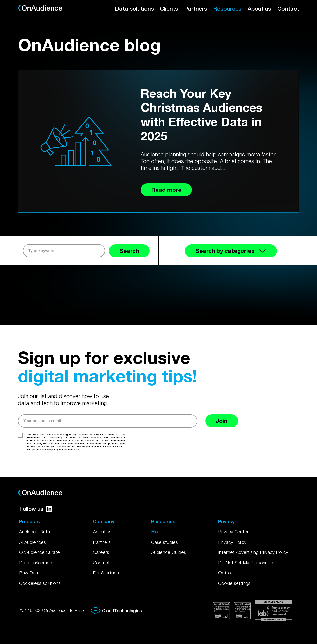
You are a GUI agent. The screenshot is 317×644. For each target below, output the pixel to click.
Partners (196, 9)
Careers (101, 552)
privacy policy (50, 449)
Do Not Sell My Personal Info (248, 563)
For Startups (106, 573)
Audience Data (34, 532)
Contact (288, 9)
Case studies (164, 542)
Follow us (36, 509)
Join (222, 421)
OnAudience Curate (40, 552)
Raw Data (29, 573)
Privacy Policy (232, 542)
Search (129, 251)
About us (259, 9)
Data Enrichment (36, 563)
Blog (156, 532)
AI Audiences (32, 542)
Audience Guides (169, 552)
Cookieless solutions (40, 583)
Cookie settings (234, 583)
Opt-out (227, 573)
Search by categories (231, 251)
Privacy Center (233, 532)
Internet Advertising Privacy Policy (253, 552)
